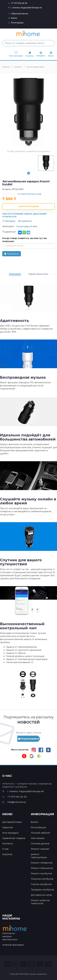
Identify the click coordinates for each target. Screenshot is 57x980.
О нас (5, 849)
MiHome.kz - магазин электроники (15, 934)
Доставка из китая (41, 895)
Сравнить (25, 221)
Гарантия (8, 827)
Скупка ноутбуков (41, 884)
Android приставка (13, 945)
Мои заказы (38, 838)
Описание (15, 274)
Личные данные (40, 844)
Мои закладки (10, 833)
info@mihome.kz (14, 802)
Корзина (7, 854)
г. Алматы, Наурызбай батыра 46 (25, 8)
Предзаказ (12, 254)
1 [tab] (29, 173)
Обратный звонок (18, 14)
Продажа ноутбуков (42, 890)
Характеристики (38, 274)
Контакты (8, 844)
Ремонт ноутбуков (41, 873)
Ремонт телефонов (42, 863)
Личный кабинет (41, 833)
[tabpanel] (46, 163)
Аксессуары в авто (27, 226)
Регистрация (16, 23)
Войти (13, 18)
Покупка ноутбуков (42, 879)
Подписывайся (29, 739)
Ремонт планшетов (42, 868)
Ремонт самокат (40, 849)
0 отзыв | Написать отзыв (29, 194)
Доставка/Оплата (12, 822)
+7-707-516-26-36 (19, 3)
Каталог (41, 54)
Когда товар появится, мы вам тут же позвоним (25, 240)
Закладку (9, 221)
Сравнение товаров (14, 838)
